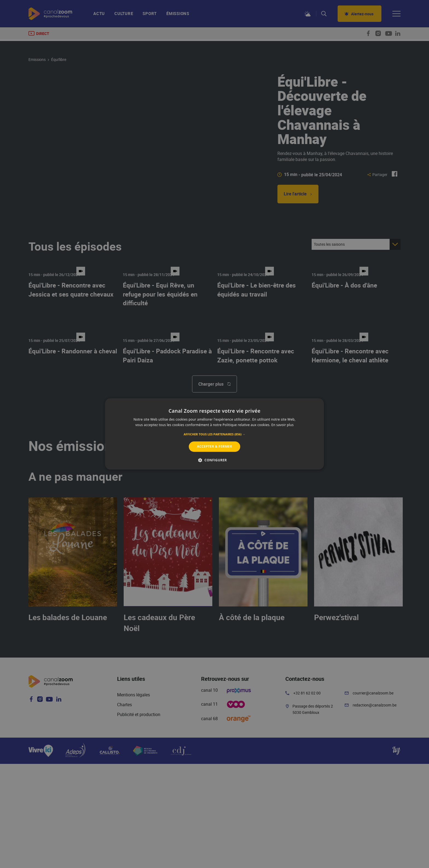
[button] (215, 434)
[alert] (215, 434)
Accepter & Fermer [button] (215, 446)
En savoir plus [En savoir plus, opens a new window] (282, 425)
